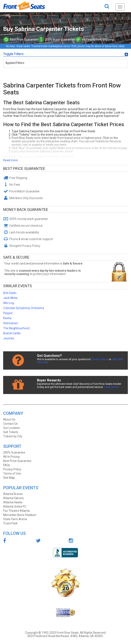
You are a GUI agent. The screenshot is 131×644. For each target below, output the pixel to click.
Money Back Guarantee (26, 210)
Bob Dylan (10, 293)
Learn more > (112, 387)
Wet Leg (9, 303)
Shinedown (11, 323)
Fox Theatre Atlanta (16, 511)
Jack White (10, 298)
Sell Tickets (11, 432)
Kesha (7, 318)
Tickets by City (13, 436)
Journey (9, 338)
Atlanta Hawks (13, 502)
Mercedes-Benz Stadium (20, 515)
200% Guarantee (14, 452)
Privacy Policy (12, 469)
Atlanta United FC (15, 506)
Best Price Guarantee (24, 169)
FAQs (7, 465)
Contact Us (10, 424)
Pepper (8, 313)
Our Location (12, 428)
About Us (9, 419)
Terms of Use (12, 473)
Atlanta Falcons (13, 498)
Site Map (9, 478)
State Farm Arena (15, 519)
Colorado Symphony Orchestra (24, 308)
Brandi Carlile (12, 333)
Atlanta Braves (13, 494)
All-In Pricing (11, 457)
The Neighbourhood (16, 328)
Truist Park (10, 523)
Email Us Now (100, 359)
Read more (11, 160)
